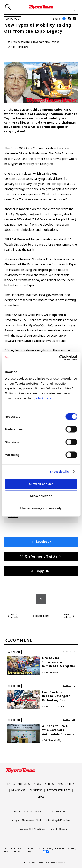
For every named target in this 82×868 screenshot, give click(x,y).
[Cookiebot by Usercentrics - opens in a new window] (59, 357)
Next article (15, 616)
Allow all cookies (41, 484)
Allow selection (41, 496)
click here (44, 398)
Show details (59, 471)
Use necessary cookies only (41, 508)
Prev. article (67, 616)
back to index (41, 616)
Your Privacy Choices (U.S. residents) (59, 850)
